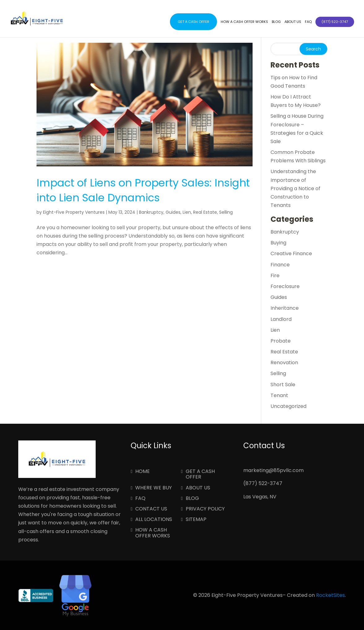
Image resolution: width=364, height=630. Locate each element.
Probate (281, 341)
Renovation (284, 363)
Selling (226, 212)
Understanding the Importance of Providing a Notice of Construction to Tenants (295, 188)
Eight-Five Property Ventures (74, 212)
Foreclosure (285, 286)
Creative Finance (291, 254)
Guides (173, 212)
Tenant (279, 395)
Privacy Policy (205, 509)
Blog (276, 22)
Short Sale (283, 385)
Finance (280, 265)
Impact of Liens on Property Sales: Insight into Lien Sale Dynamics (143, 190)
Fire (275, 276)
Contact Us (151, 509)
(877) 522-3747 (263, 483)
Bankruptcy (151, 212)
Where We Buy (154, 488)
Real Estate (205, 212)
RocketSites (330, 595)
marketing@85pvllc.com (273, 470)
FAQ (308, 22)
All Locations (154, 520)
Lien (187, 212)
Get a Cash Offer (193, 22)
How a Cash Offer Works (244, 22)
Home (143, 472)
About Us (293, 22)
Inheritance (285, 308)
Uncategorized (288, 406)
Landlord (281, 319)
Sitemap (196, 520)
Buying (278, 243)
